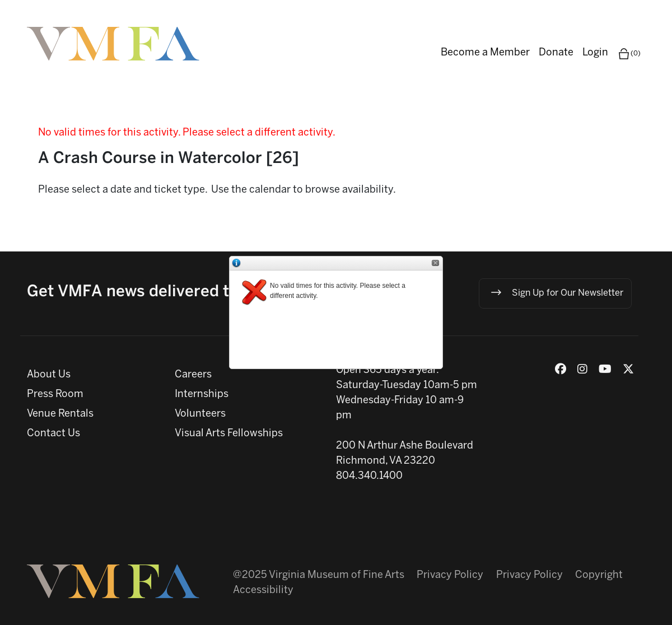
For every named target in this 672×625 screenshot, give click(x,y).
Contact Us (53, 434)
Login (595, 53)
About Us (49, 375)
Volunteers (200, 414)
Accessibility (263, 591)
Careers (193, 375)
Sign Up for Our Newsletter (556, 292)
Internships (202, 395)
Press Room (55, 395)
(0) (629, 54)
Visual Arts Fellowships (229, 434)
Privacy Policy (450, 575)
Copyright (599, 575)
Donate (556, 53)
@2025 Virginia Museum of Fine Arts (319, 575)
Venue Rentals (60, 414)
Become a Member (485, 53)
